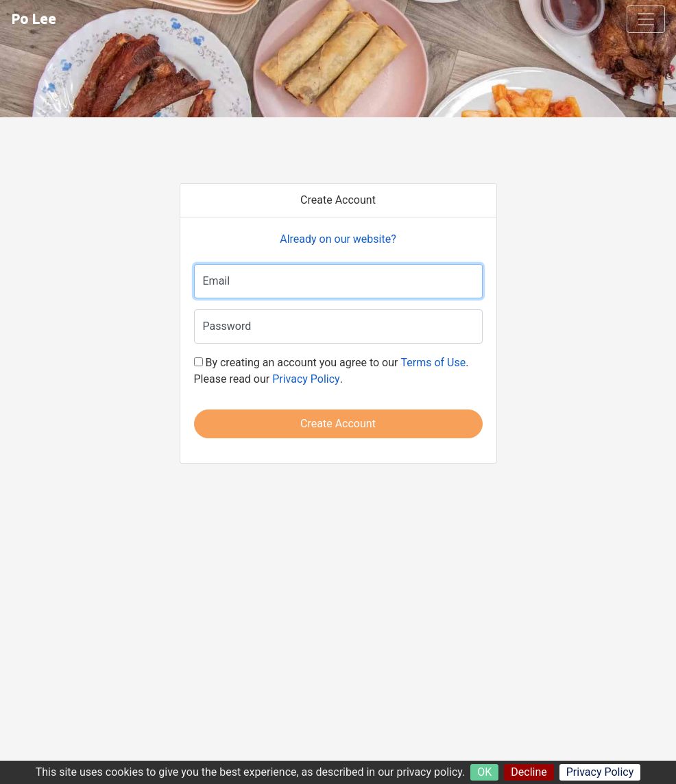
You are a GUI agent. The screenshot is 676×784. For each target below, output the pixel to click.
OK (484, 772)
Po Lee (34, 19)
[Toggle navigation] (646, 19)
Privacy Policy (600, 772)
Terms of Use (433, 363)
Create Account (338, 424)
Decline (529, 772)
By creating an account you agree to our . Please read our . (331, 371)
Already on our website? (338, 239)
